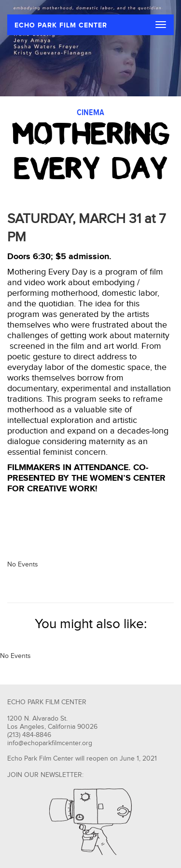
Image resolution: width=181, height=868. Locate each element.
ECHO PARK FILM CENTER (61, 25)
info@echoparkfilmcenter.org (50, 743)
